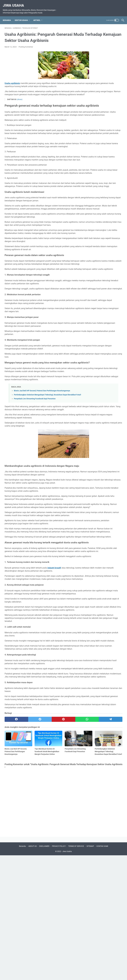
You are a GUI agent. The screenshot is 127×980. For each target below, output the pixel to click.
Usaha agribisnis (12, 87)
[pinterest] (44, 850)
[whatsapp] (60, 850)
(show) (20, 109)
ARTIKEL (39, 16)
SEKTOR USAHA (23, 16)
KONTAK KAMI (102, 971)
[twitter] (28, 850)
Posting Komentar (26, 50)
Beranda (9, 16)
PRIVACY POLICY (59, 971)
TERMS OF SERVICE (76, 971)
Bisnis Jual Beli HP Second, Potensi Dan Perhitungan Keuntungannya (42, 451)
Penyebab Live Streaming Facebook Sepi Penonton (35, 462)
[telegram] (75, 850)
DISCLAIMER (44, 971)
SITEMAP (90, 971)
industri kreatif (54, 668)
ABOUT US (32, 971)
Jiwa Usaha (15, 3)
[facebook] (12, 850)
